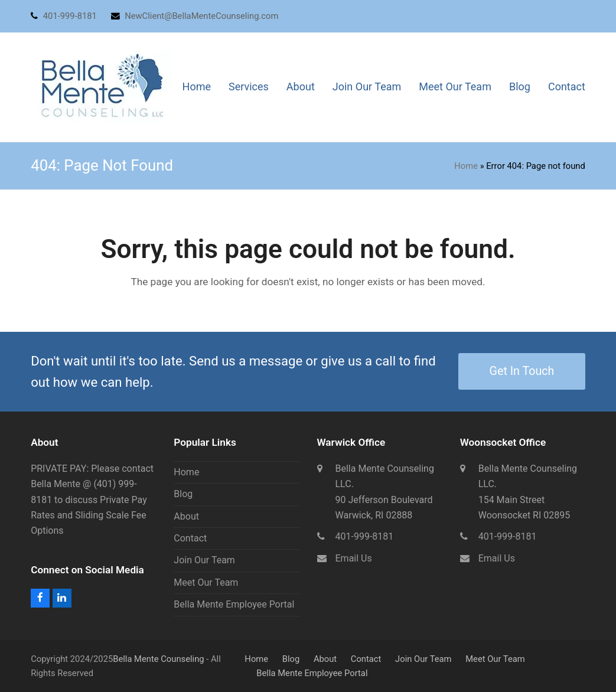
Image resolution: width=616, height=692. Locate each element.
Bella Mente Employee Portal (234, 604)
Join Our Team (204, 560)
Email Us (354, 558)
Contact (190, 538)
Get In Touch (522, 371)
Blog (183, 494)
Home (466, 166)
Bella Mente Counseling (158, 659)
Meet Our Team (206, 582)
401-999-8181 (365, 536)
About (186, 516)
